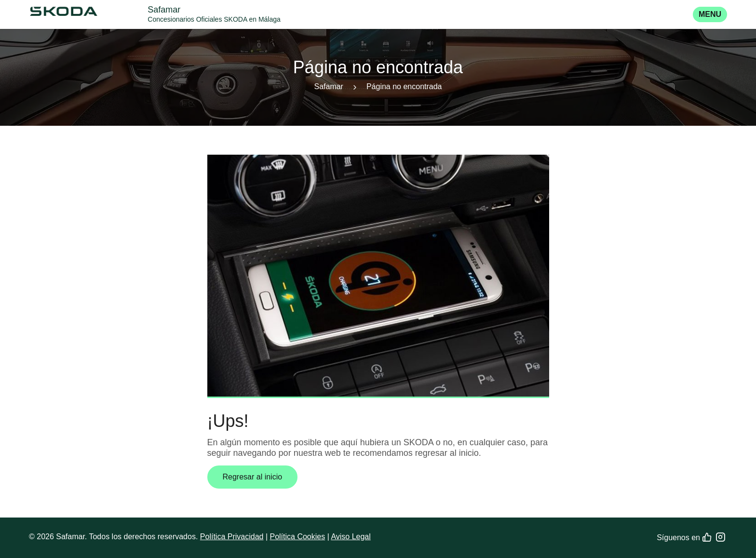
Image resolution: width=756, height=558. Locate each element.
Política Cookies (297, 537)
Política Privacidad (232, 537)
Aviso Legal (351, 537)
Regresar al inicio (253, 477)
